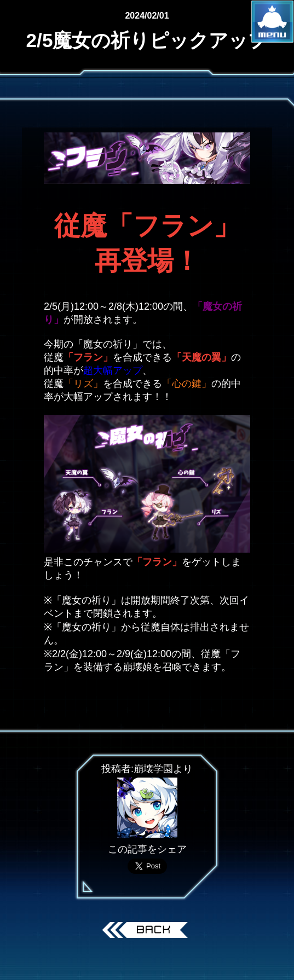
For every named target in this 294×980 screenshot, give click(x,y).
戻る (147, 931)
